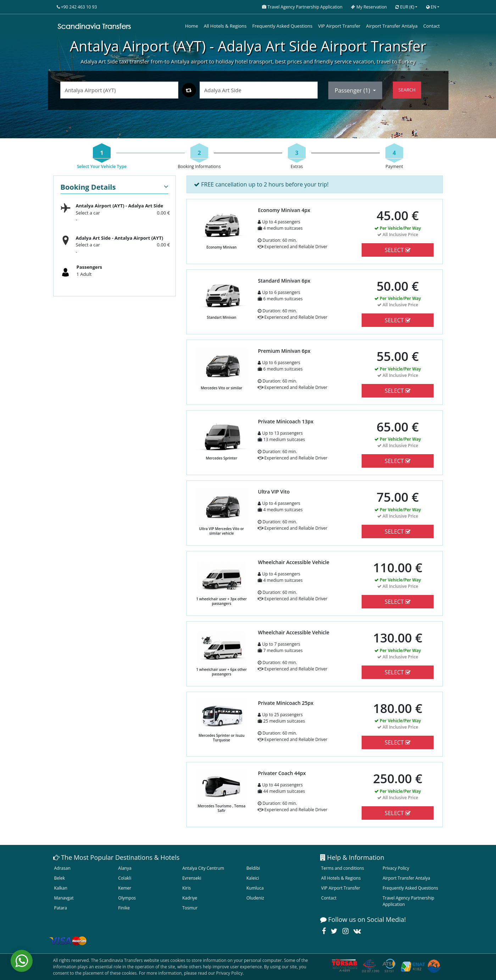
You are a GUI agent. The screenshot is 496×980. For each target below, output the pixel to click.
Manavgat (64, 898)
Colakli (125, 878)
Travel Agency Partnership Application (408, 901)
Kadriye (190, 898)
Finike (124, 908)
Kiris (186, 888)
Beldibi (253, 868)
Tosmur (190, 908)
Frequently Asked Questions (283, 26)
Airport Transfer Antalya (392, 26)
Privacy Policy (396, 868)
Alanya (125, 868)
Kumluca (255, 888)
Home (192, 26)
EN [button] (431, 7)
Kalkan (61, 888)
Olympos (127, 898)
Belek (60, 878)
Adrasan (62, 868)
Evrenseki (192, 878)
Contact (432, 26)
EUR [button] (405, 7)
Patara (61, 908)
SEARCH (407, 90)
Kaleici (253, 878)
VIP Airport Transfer (339, 26)
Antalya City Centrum (203, 868)
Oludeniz (255, 898)
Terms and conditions (343, 868)
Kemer (125, 888)
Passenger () (353, 90)
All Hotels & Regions (225, 26)
